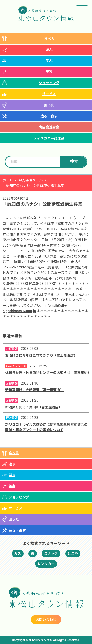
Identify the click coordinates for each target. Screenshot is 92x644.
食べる (49, 39)
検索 (74, 162)
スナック (51, 554)
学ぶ (49, 61)
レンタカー (46, 564)
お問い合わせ (46, 620)
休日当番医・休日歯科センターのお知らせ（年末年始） (48, 373)
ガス (18, 554)
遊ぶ (49, 50)
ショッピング (49, 83)
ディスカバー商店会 (49, 138)
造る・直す (49, 116)
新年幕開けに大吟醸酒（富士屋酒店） (34, 390)
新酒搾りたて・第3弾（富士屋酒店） (34, 407)
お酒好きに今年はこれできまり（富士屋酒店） (41, 355)
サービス (49, 94)
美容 (49, 72)
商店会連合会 (49, 127)
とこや (73, 554)
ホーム (8, 180)
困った (49, 105)
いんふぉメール (31, 180)
